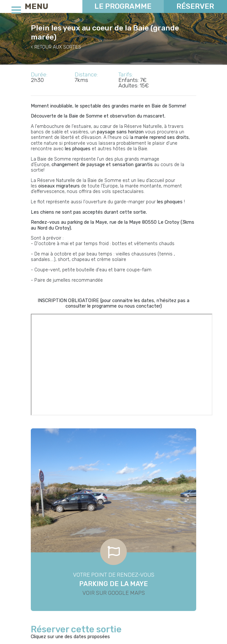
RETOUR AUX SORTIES (58, 47)
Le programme (123, 6)
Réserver (195, 6)
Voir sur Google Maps (114, 593)
